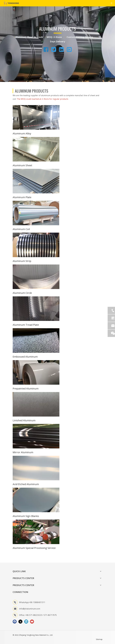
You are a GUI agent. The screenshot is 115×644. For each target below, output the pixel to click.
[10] (36, 404)
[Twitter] (20, 622)
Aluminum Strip (22, 261)
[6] (36, 277)
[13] (36, 500)
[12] (36, 468)
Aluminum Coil (21, 229)
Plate (36, 325)
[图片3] (36, 532)
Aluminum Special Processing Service (34, 548)
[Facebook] (15, 622)
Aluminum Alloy (22, 133)
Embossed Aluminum (25, 357)
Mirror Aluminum (23, 452)
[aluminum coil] (36, 213)
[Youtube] (32, 622)
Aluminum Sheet (22, 165)
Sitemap (99, 639)
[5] (36, 245)
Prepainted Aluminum (26, 389)
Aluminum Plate (22, 197)
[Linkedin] (26, 622)
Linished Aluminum (24, 420)
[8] (36, 341)
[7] (36, 309)
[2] (36, 149)
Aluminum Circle (22, 293)
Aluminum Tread (23, 325)
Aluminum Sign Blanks (26, 516)
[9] (36, 372)
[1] (36, 117)
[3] (36, 181)
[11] (36, 436)
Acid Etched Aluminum (26, 484)
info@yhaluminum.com (30, 609)
